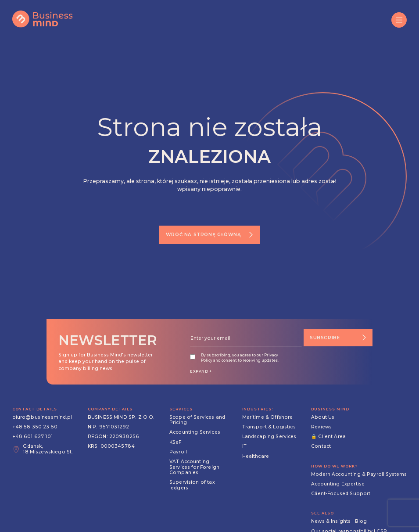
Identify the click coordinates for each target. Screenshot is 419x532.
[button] (399, 20)
